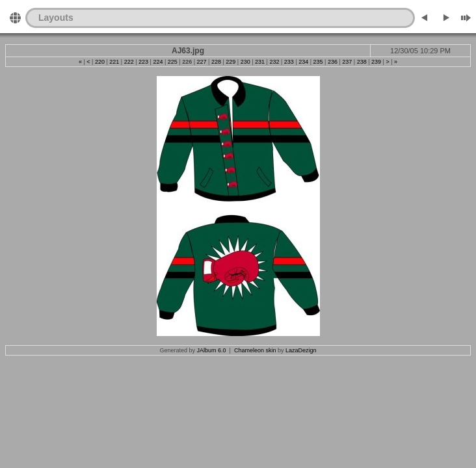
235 (318, 62)
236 (333, 62)
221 (114, 62)
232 (274, 62)
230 (245, 62)
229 (231, 62)
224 (158, 62)
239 (376, 62)
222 (129, 62)
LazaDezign (301, 350)
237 (347, 62)
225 (173, 62)
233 (289, 62)
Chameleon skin (255, 350)
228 (216, 62)
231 (260, 62)
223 (143, 62)
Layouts (56, 18)
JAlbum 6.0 (212, 350)
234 (303, 62)
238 (362, 62)
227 (202, 62)
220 (100, 62)
